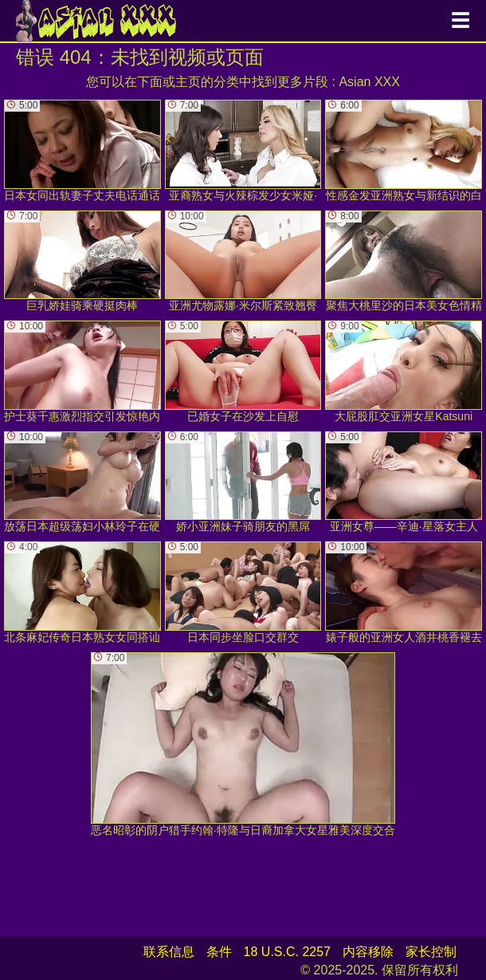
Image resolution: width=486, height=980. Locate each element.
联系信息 (169, 952)
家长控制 (431, 952)
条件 (219, 952)
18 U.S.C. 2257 (287, 952)
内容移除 (368, 952)
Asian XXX (369, 82)
